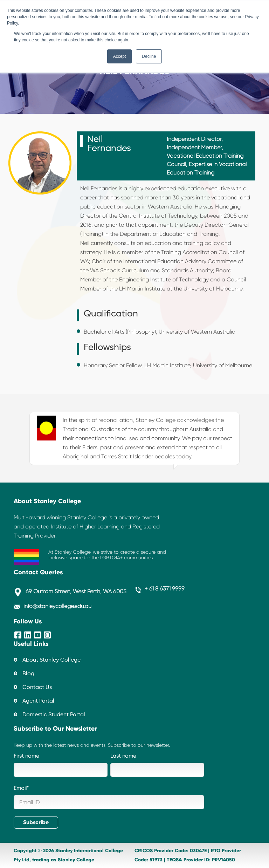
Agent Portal (38, 701)
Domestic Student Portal (54, 715)
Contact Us (37, 688)
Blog (28, 674)
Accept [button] (120, 56)
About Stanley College (51, 660)
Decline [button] (149, 56)
